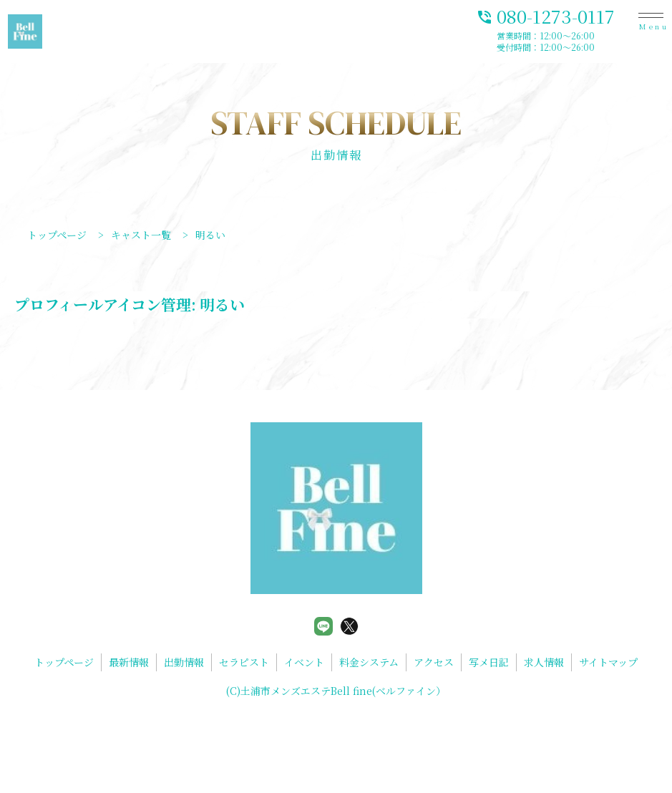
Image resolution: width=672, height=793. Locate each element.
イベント (304, 662)
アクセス (434, 662)
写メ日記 (489, 662)
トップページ (64, 662)
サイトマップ (608, 662)
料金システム (369, 662)
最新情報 (129, 662)
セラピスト (244, 662)
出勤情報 (184, 662)
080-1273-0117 (545, 15)
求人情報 (544, 662)
